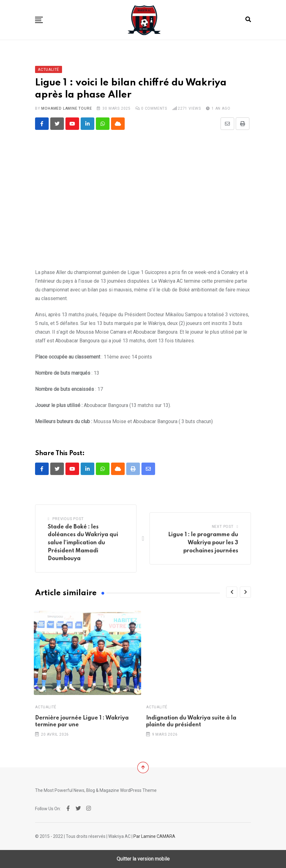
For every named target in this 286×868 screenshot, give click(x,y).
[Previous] (232, 592)
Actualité (46, 707)
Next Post (223, 527)
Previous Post (68, 519)
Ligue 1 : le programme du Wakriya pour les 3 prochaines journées (203, 543)
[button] (39, 20)
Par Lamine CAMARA (154, 836)
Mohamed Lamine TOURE (67, 108)
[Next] (245, 592)
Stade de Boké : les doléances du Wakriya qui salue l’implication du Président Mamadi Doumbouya (83, 543)
